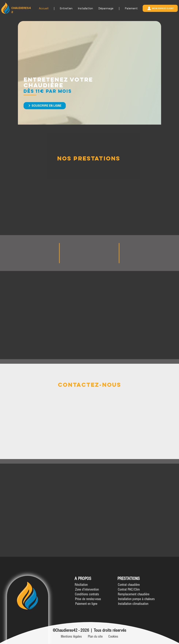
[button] (81, 585)
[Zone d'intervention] (87, 589)
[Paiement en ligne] (86, 604)
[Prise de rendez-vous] (88, 599)
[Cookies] (113, 636)
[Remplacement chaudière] (134, 594)
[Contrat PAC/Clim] (129, 589)
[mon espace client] (160, 8)
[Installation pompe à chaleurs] (136, 599)
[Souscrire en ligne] (45, 106)
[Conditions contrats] (87, 594)
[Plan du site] (95, 636)
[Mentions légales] (71, 636)
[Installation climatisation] (133, 604)
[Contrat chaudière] (129, 585)
